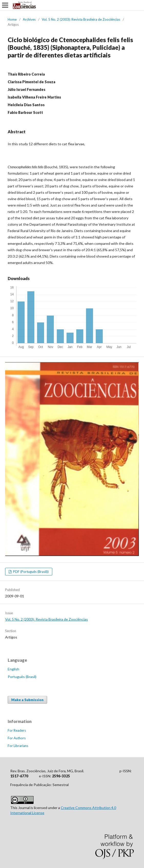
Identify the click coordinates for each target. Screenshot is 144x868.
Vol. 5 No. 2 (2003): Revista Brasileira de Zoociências (81, 19)
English (13, 669)
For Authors (17, 738)
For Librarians (18, 746)
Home (12, 19)
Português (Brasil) (22, 677)
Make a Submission (27, 700)
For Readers (17, 730)
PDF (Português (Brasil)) (30, 572)
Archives (29, 19)
